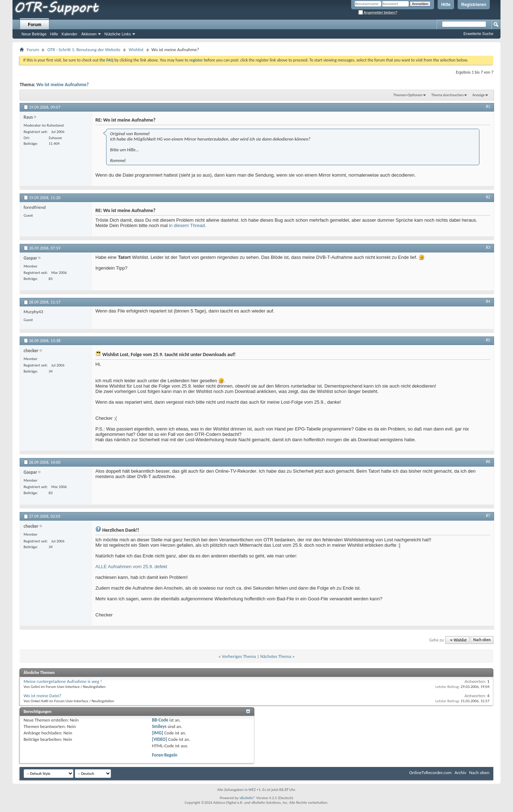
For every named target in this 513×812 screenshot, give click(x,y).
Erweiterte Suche (478, 34)
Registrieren (474, 5)
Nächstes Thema (276, 656)
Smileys (159, 726)
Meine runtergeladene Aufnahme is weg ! (63, 681)
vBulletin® (247, 798)
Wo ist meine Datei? (43, 696)
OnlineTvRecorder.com (431, 772)
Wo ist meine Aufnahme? (63, 85)
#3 (488, 247)
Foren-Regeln (165, 755)
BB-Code (160, 720)
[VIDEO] (160, 739)
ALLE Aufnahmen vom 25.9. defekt (131, 567)
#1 (488, 107)
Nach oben (482, 640)
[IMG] (158, 733)
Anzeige (479, 95)
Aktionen (89, 34)
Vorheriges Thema (239, 656)
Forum (34, 25)
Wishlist (136, 50)
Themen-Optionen (408, 95)
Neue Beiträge (34, 34)
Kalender (69, 34)
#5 (488, 340)
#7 (488, 516)
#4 (488, 301)
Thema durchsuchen (447, 95)
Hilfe (446, 5)
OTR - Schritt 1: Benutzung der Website (84, 50)
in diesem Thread (187, 225)
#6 (488, 462)
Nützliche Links (118, 34)
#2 (488, 197)
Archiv (460, 772)
